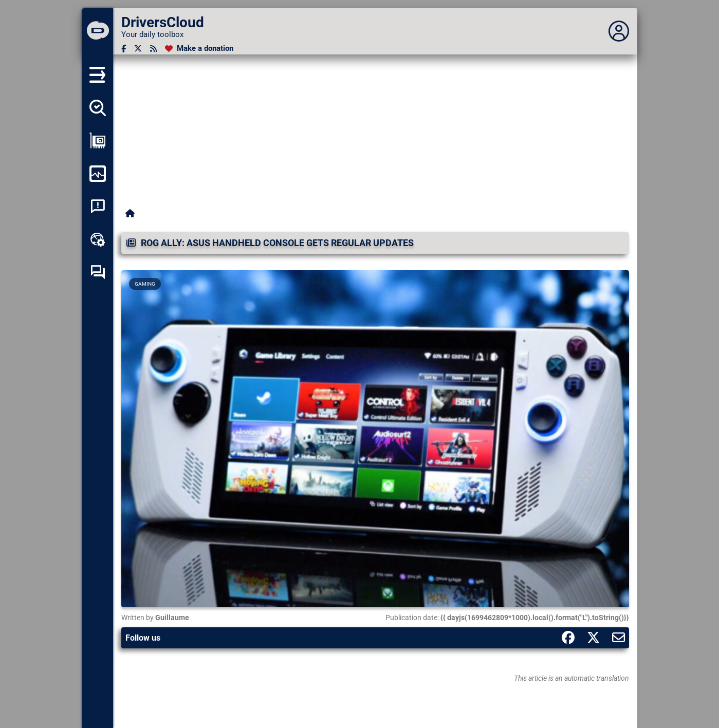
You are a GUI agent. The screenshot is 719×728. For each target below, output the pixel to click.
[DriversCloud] (98, 31)
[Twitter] (138, 49)
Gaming (145, 284)
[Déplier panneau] (619, 31)
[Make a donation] (199, 49)
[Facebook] (124, 49)
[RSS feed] (153, 49)
